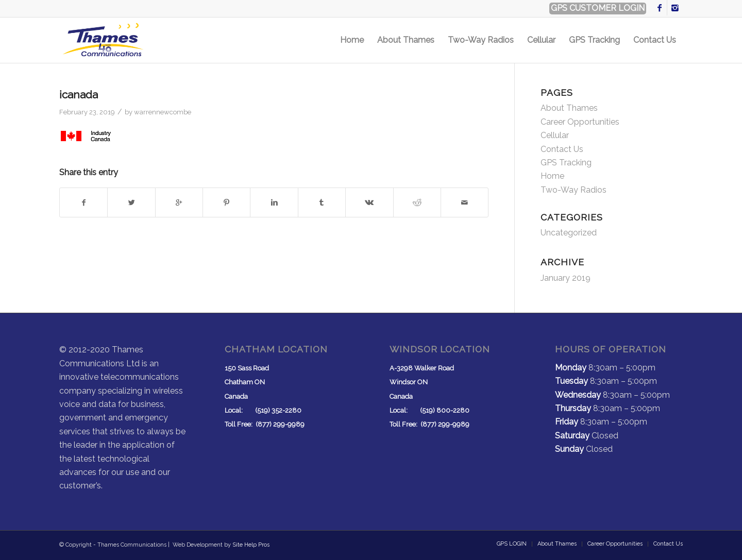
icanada (79, 95)
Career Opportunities (580, 122)
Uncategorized (569, 233)
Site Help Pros (251, 545)
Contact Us (562, 149)
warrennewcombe (163, 112)
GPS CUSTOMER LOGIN (598, 8)
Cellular (555, 135)
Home (552, 176)
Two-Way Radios (574, 190)
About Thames (569, 108)
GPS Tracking (566, 163)
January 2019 (566, 278)
